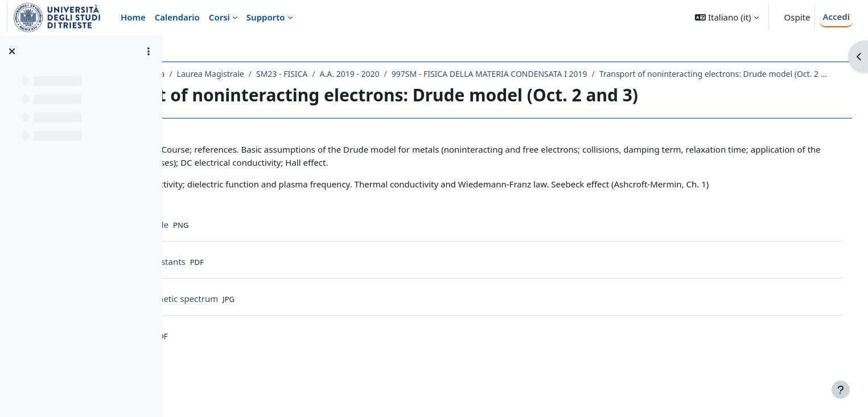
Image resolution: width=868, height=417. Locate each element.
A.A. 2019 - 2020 (451, 74)
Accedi (836, 17)
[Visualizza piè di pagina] (841, 390)
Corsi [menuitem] (219, 17)
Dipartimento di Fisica (225, 74)
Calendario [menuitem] (177, 17)
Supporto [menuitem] (266, 17)
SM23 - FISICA (383, 74)
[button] (727, 17)
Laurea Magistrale (311, 74)
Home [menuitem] (133, 17)
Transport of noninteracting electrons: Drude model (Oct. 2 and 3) (310, 89)
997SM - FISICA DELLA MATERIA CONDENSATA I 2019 (591, 74)
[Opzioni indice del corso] (149, 51)
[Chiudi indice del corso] (12, 51)
